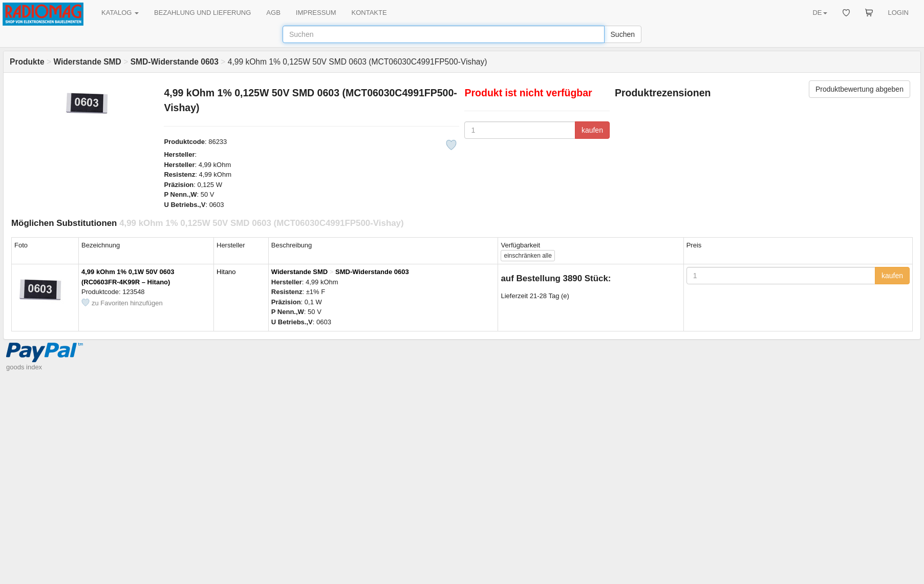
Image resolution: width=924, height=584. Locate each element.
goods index (24, 367)
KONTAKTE (369, 13)
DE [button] (820, 13)
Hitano (226, 272)
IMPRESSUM (316, 13)
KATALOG (120, 13)
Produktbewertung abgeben (859, 89)
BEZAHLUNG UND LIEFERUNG (202, 13)
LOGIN (898, 13)
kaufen (592, 130)
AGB (273, 13)
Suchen (623, 34)
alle (528, 256)
